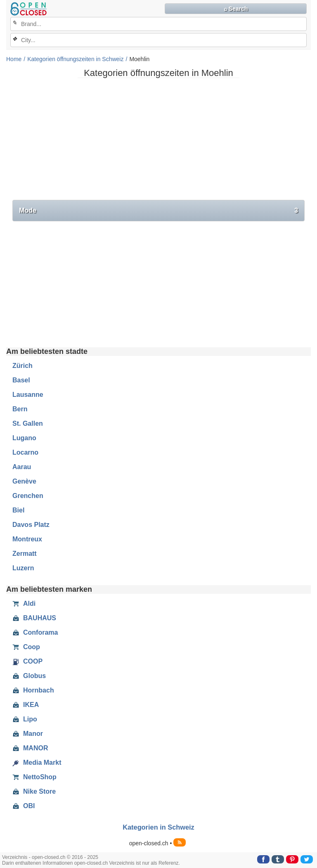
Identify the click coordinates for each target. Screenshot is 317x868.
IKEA (26, 705)
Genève (24, 481)
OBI (24, 806)
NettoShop (34, 777)
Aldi (24, 604)
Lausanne (28, 395)
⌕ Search (236, 9)
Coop (26, 647)
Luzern (23, 568)
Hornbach (33, 690)
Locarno (25, 452)
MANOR (30, 748)
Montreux (27, 539)
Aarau (22, 467)
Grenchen (28, 496)
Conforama (35, 633)
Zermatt (25, 554)
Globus (29, 676)
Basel (21, 380)
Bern (20, 409)
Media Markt (37, 763)
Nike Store (34, 792)
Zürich (22, 366)
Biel (18, 510)
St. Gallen (28, 423)
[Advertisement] (158, 142)
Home (14, 59)
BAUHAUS (34, 618)
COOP (27, 662)
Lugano (24, 438)
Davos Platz (31, 525)
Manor (28, 734)
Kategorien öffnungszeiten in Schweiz (75, 59)
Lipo (25, 719)
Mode (158, 211)
